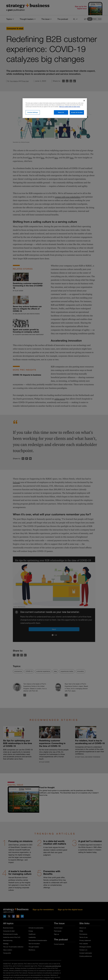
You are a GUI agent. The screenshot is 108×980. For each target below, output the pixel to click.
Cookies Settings (33, 112)
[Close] (84, 101)
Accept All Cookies (77, 112)
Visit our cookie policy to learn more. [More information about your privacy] (70, 107)
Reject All (61, 112)
